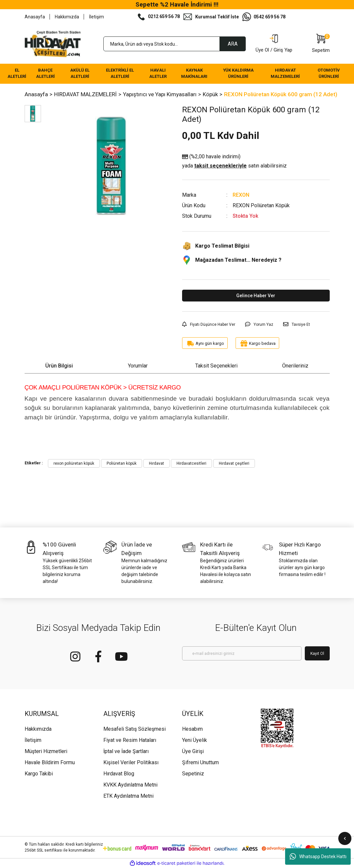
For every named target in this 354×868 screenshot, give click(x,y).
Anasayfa (35, 17)
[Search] (175, 44)
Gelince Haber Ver (256, 296)
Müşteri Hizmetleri (46, 751)
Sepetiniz (193, 774)
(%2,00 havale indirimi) (234, 162)
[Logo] (53, 44)
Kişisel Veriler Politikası (131, 762)
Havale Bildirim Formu (50, 762)
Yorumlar (138, 366)
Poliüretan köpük (122, 463)
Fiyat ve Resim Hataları (130, 740)
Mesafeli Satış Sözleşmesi (135, 729)
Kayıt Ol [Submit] (317, 654)
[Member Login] (274, 44)
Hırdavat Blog (119, 774)
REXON (241, 195)
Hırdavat (156, 463)
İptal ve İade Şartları (126, 751)
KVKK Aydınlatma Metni (130, 785)
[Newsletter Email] (242, 653)
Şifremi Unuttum (200, 762)
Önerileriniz (295, 366)
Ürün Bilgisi (59, 366)
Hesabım (192, 729)
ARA (233, 44)
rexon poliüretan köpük (74, 463)
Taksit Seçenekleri (216, 366)
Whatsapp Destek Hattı (318, 857)
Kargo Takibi (39, 774)
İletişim (96, 17)
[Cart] (321, 44)
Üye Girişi (193, 751)
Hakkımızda (67, 17)
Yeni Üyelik (195, 740)
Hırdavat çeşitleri (234, 463)
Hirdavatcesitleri (191, 463)
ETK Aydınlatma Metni (128, 796)
